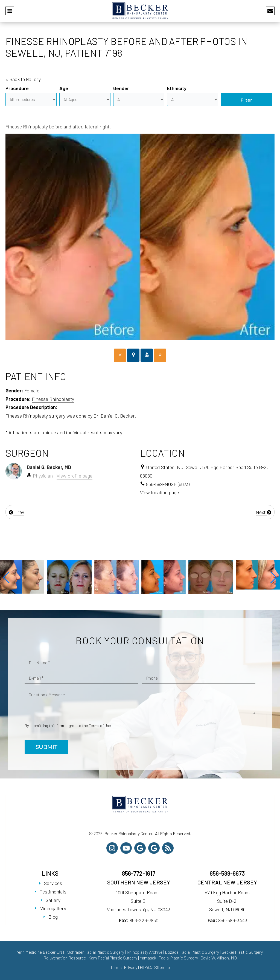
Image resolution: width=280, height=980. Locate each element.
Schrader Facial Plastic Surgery (96, 952)
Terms (116, 967)
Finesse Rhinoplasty (53, 399)
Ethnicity (177, 88)
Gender (121, 88)
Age (64, 88)
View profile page (75, 476)
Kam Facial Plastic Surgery (113, 958)
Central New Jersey (227, 882)
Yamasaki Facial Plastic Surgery (169, 958)
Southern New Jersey (139, 882)
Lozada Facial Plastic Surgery (192, 952)
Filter (246, 100)
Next (264, 512)
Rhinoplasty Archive (145, 952)
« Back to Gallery (23, 79)
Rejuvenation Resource (65, 958)
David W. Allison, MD (219, 958)
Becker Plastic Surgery (243, 952)
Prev (16, 512)
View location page (159, 492)
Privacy (131, 967)
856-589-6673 (227, 873)
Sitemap (162, 967)
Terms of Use (100, 725)
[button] (6, 577)
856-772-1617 (139, 873)
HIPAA (146, 967)
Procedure (17, 88)
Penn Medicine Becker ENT (40, 952)
